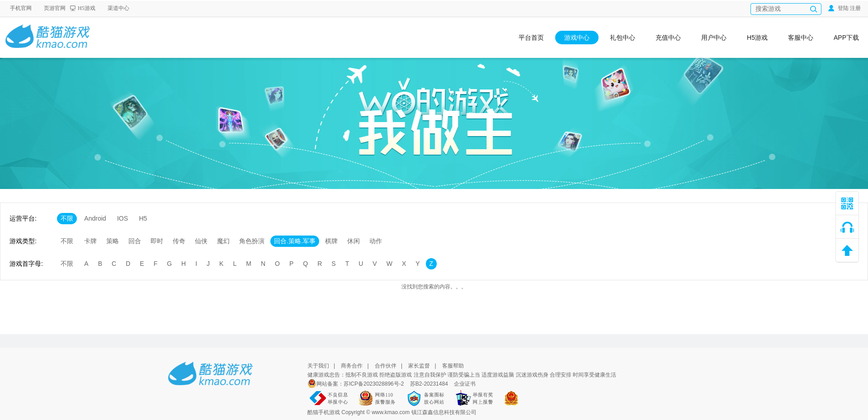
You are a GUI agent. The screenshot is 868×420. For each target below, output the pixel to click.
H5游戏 (87, 8)
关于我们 (318, 366)
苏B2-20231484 (429, 384)
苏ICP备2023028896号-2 (375, 384)
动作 (376, 241)
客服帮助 (453, 366)
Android (95, 218)
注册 (855, 8)
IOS (123, 218)
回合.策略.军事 (295, 241)
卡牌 (90, 241)
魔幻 (223, 241)
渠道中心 (118, 8)
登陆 (838, 8)
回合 (135, 241)
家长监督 (419, 366)
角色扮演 (252, 241)
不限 (67, 218)
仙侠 (201, 241)
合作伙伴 (386, 366)
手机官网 (21, 8)
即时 (157, 241)
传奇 (179, 241)
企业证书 (465, 384)
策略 (113, 241)
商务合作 (352, 366)
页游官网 (55, 8)
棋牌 (331, 241)
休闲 (354, 241)
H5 (143, 218)
